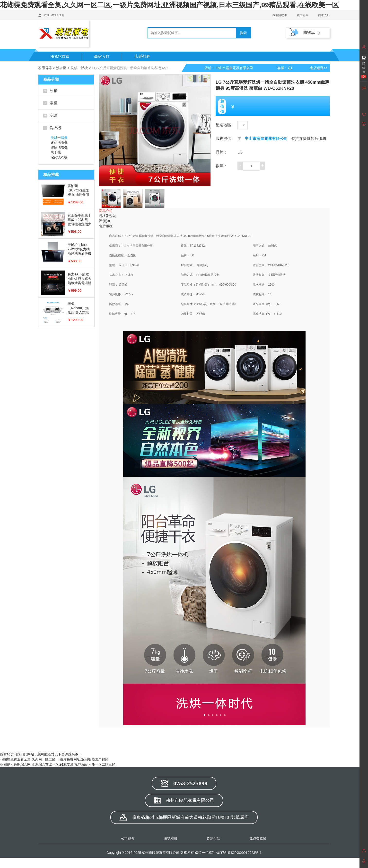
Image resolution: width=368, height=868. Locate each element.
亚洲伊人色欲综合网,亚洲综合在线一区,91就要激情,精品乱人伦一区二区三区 (58, 764)
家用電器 (45, 68)
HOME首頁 (60, 57)
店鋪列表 (142, 56)
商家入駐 (324, 15)
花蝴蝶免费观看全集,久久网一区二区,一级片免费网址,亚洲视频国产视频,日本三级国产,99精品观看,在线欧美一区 (169, 5)
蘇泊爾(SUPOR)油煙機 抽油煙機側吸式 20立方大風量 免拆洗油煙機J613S (78, 190)
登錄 (53, 15)
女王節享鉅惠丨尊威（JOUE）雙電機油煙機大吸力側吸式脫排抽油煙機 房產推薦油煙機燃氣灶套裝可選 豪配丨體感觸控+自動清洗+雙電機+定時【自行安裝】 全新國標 (79, 220)
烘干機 (56, 152)
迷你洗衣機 (59, 143)
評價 (104, 221)
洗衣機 (61, 68)
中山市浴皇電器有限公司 (266, 139)
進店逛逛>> (319, 68)
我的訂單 (303, 15)
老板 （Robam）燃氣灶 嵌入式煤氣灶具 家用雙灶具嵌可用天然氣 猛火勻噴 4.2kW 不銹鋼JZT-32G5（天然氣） (79, 308)
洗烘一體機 (79, 68)
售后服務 (106, 226)
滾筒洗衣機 (59, 157)
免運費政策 (258, 838)
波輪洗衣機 (59, 147)
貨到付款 (213, 838)
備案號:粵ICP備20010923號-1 (239, 853)
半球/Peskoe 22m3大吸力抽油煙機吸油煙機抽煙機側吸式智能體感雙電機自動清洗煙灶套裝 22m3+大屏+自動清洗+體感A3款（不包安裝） (79, 249)
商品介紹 (106, 211)
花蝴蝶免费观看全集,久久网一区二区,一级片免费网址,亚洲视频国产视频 (54, 759)
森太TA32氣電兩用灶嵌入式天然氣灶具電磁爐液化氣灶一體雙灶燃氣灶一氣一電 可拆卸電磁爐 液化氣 (79, 279)
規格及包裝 (107, 216)
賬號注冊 (171, 838)
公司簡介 (128, 838)
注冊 (61, 15)
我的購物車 (280, 15)
